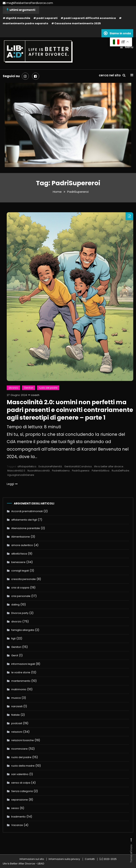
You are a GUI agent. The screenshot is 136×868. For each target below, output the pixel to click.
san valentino (20, 774)
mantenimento (21, 681)
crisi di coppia (20, 587)
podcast (17, 723)
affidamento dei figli (24, 520)
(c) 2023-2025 (108, 859)
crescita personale (24, 579)
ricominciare (19, 749)
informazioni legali (23, 664)
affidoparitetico (27, 466)
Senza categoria (22, 791)
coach (35, 395)
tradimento (18, 816)
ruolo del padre (48, 388)
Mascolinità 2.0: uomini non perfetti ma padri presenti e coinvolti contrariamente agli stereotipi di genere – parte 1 (70, 410)
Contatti (90, 859)
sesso (15, 808)
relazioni (17, 732)
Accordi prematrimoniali (27, 511)
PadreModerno (61, 471)
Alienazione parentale (26, 528)
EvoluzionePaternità (50, 466)
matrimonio (19, 689)
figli (13, 638)
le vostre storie (21, 672)
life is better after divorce (109, 466)
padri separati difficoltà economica (90, 18)
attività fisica (19, 553)
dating (15, 604)
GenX (15, 655)
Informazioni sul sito (32, 859)
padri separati (47, 18)
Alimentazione (21, 536)
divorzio (13, 388)
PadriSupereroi (81, 471)
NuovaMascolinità (39, 471)
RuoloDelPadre (120, 471)
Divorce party (20, 613)
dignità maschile (18, 18)
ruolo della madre (23, 766)
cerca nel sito (112, 75)
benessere (18, 562)
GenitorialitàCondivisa (78, 466)
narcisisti (17, 706)
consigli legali (20, 570)
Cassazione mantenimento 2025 (78, 23)
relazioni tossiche (23, 740)
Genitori (29, 388)
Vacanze (17, 825)
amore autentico (22, 545)
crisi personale (21, 596)
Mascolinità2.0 (16, 471)
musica (16, 698)
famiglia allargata (23, 630)
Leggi (12, 484)
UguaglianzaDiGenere (21, 475)
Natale (16, 715)
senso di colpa (21, 782)
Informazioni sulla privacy (64, 859)
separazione (20, 799)
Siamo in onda (117, 33)
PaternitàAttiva (101, 471)
